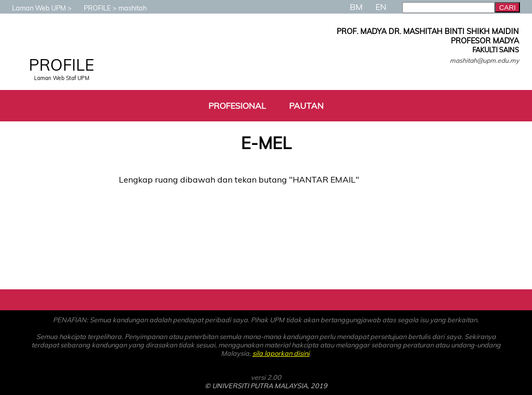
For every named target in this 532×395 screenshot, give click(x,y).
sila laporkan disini (281, 353)
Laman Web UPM (34, 8)
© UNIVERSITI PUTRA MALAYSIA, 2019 (266, 386)
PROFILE (92, 8)
